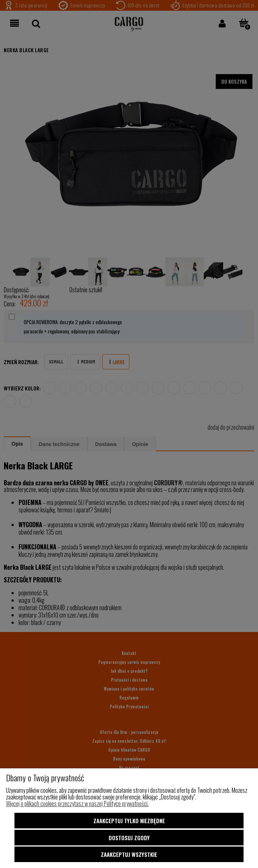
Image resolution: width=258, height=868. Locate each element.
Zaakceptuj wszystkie (129, 854)
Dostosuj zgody (129, 839)
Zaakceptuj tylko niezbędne (129, 823)
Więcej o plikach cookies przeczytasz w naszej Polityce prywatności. (77, 806)
